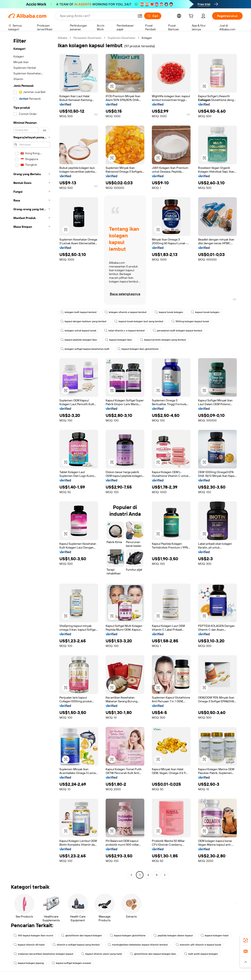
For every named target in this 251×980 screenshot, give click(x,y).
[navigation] (32, 457)
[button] (140, 16)
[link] (246, 940)
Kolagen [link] (147, 38)
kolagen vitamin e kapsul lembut (126, 312)
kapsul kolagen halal (215, 935)
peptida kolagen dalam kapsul (173, 935)
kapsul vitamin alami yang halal (102, 954)
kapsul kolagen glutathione (128, 935)
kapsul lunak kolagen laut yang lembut (139, 321)
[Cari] (153, 16)
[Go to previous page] (131, 875)
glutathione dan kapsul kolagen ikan (153, 954)
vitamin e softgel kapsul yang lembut (76, 945)
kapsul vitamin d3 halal (29, 945)
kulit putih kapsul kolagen (201, 954)
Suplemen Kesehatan (122, 38)
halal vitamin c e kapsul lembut (124, 331)
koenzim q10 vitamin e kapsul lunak (198, 945)
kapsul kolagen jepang (29, 963)
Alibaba (62, 38)
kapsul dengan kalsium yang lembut (83, 321)
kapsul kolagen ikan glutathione (138, 349)
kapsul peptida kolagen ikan (79, 340)
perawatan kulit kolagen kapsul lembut (177, 331)
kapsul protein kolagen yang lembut (163, 340)
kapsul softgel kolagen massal (71, 963)
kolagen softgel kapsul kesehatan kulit (85, 349)
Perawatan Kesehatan (87, 38)
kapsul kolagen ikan (118, 340)
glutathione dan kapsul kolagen (81, 935)
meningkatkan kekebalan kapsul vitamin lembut (138, 945)
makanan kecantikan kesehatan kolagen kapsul (43, 954)
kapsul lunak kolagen (169, 312)
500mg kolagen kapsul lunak (190, 321)
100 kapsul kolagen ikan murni (33, 935)
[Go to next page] (165, 875)
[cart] (192, 17)
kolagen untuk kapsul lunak (78, 331)
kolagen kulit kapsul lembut (79, 312)
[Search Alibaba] (97, 16)
